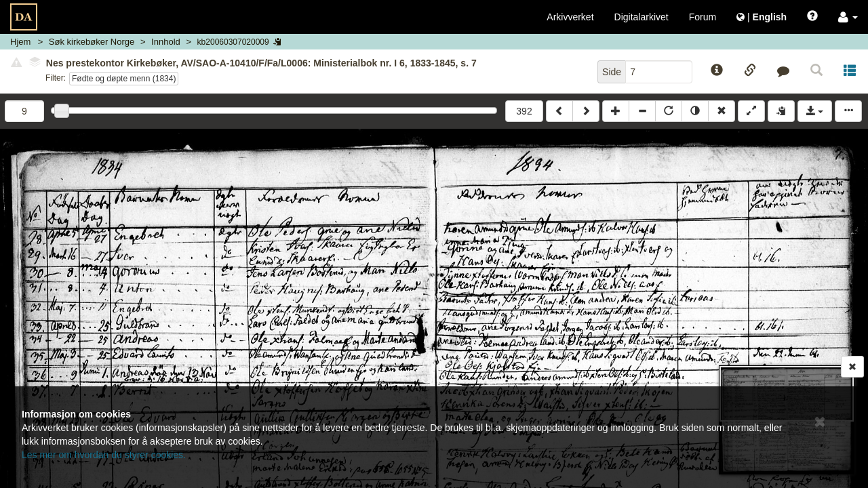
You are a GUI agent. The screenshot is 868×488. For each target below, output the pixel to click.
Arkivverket (570, 17)
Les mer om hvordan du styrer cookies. (104, 455)
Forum (703, 17)
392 (524, 111)
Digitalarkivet (642, 17)
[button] (848, 17)
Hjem (20, 42)
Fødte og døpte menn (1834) (124, 79)
